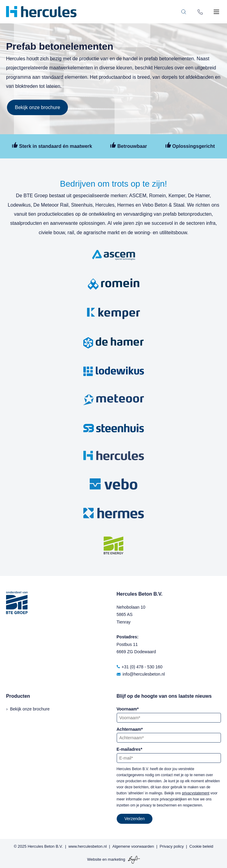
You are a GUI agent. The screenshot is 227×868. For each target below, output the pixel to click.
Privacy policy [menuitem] (172, 846)
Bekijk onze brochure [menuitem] (30, 709)
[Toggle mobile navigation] (216, 12)
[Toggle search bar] (184, 12)
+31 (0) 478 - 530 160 (140, 667)
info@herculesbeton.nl (141, 674)
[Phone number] (200, 12)
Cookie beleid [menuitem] (201, 846)
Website (94, 860)
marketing (117, 860)
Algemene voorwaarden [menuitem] (133, 846)
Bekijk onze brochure (37, 107)
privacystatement (196, 793)
